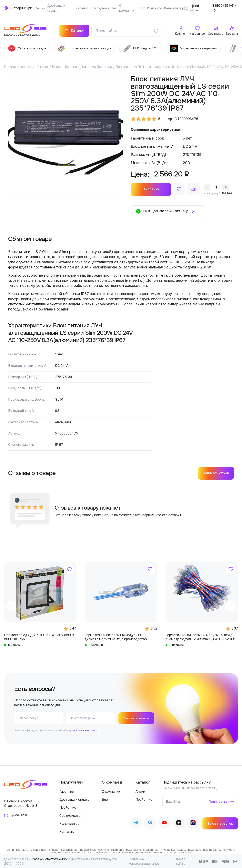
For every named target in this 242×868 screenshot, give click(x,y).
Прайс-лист (69, 806)
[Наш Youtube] (164, 822)
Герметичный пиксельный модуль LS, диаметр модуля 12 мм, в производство (116, 635)
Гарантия (67, 790)
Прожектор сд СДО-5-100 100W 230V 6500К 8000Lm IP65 (39, 635)
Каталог (82, 8)
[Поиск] (156, 29)
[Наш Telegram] (136, 822)
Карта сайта (181, 860)
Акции (41, 8)
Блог (141, 8)
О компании (111, 790)
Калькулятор (174, 8)
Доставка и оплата (74, 798)
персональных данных (85, 729)
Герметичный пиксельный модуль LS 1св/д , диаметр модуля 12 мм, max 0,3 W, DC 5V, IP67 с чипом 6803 (201, 636)
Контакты (154, 8)
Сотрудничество (104, 8)
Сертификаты (70, 814)
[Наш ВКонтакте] (150, 822)
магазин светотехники (50, 858)
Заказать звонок (137, 717)
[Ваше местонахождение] (18, 8)
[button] (11, 605)
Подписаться (219, 800)
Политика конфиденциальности (146, 860)
